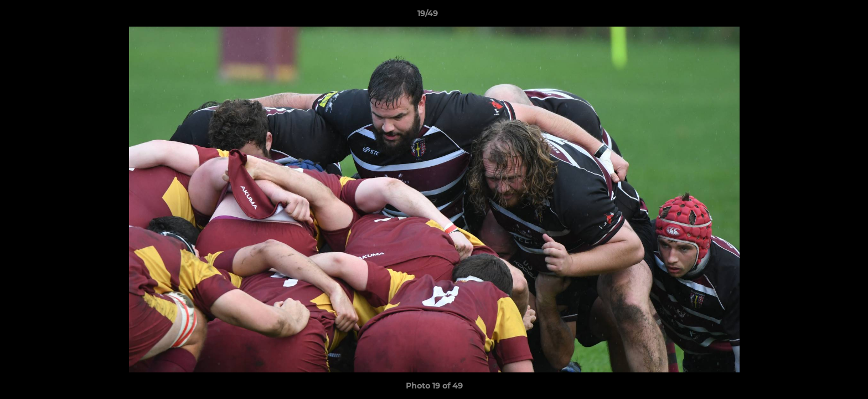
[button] (821, 16)
